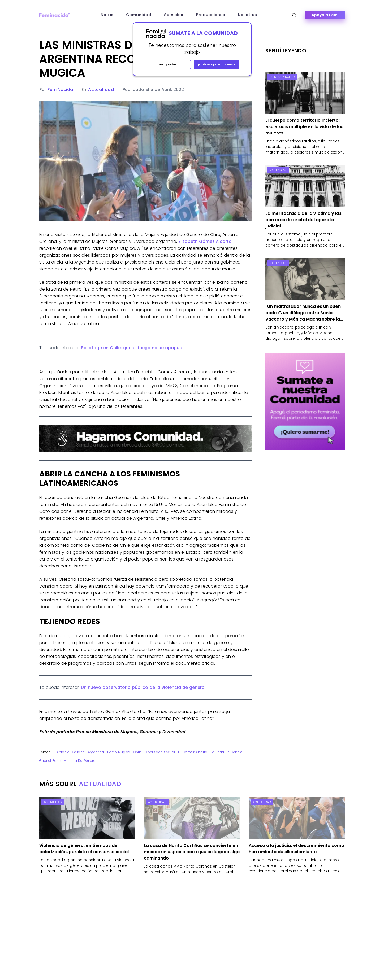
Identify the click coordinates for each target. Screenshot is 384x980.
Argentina (96, 752)
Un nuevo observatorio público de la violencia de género (143, 687)
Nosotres (247, 15)
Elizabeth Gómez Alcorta (205, 241)
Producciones (210, 15)
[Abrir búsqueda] (294, 15)
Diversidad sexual (160, 752)
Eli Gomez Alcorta (193, 752)
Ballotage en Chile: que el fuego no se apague (131, 348)
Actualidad (101, 89)
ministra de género (79, 761)
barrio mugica (119, 752)
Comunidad (139, 15)
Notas (107, 15)
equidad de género (226, 752)
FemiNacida (60, 89)
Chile (138, 752)
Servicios (174, 15)
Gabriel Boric (50, 761)
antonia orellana (71, 752)
